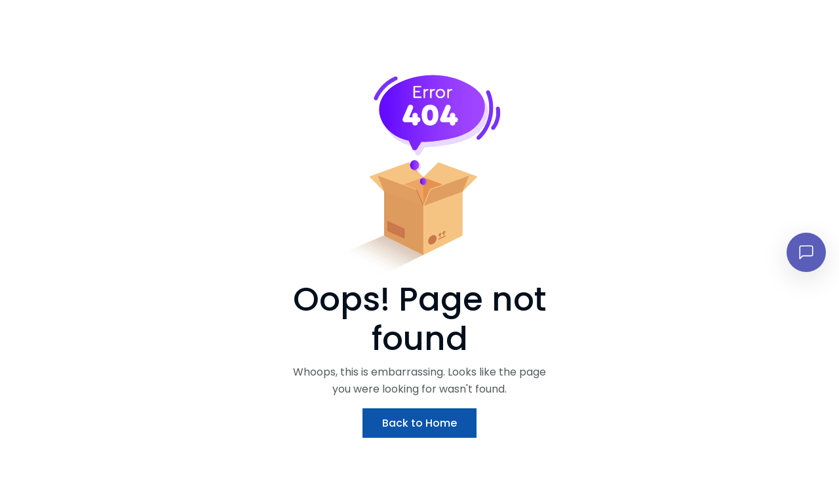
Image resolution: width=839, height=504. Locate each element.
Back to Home (419, 423)
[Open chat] (806, 252)
